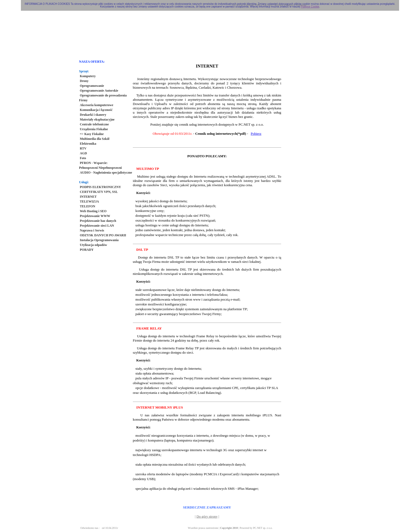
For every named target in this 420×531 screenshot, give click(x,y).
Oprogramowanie (92, 86)
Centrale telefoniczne (94, 124)
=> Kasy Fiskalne (92, 134)
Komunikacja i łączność (96, 110)
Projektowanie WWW (95, 216)
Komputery (88, 76)
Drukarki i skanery (93, 115)
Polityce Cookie (310, 7)
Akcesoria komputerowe (97, 105)
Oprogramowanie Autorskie (99, 91)
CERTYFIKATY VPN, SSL (99, 192)
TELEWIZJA (89, 201)
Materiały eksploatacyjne (97, 119)
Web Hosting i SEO (93, 211)
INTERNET (88, 197)
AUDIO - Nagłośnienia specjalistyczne (106, 173)
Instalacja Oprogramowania (99, 240)
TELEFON (87, 206)
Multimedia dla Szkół (95, 139)
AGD (83, 153)
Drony (84, 81)
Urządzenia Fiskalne (94, 129)
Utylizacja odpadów (93, 245)
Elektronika (88, 144)
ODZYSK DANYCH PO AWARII (103, 235)
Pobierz (256, 134)
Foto (83, 158)
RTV (83, 148)
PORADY (87, 250)
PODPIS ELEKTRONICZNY (100, 187)
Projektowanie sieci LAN (97, 226)
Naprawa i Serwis (92, 230)
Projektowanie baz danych (98, 221)
